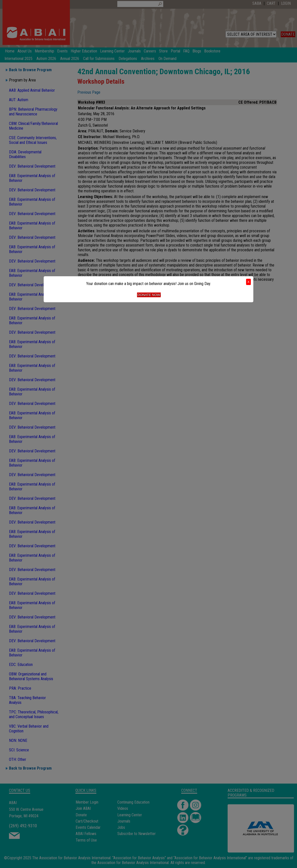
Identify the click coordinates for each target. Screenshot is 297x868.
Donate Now (149, 295)
